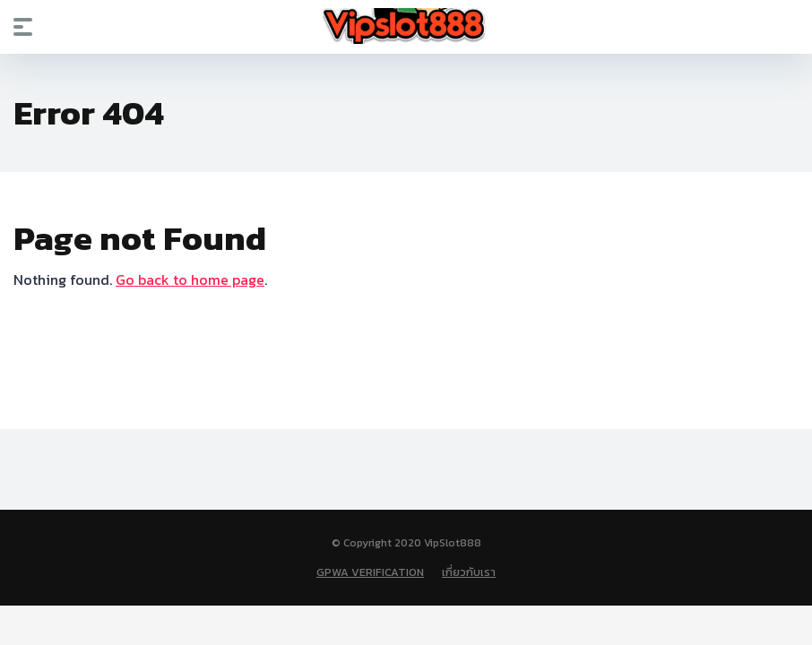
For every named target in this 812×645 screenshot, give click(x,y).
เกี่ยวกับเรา (469, 572)
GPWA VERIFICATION (370, 572)
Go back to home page (190, 279)
